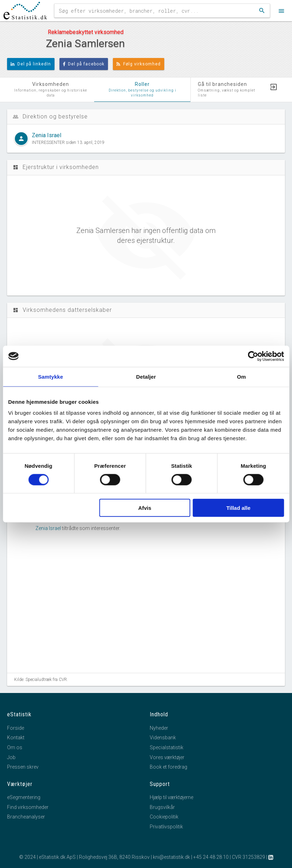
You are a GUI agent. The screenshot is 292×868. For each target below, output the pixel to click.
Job (11, 757)
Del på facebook (84, 64)
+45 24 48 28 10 (211, 857)
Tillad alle (238, 508)
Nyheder (159, 728)
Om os (15, 747)
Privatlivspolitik (166, 827)
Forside (16, 728)
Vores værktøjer (167, 757)
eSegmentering (24, 797)
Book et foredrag (168, 767)
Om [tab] (242, 376)
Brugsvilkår (162, 807)
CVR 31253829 (248, 857)
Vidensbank (163, 738)
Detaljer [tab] (146, 376)
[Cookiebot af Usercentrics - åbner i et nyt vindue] (253, 356)
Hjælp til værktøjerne (171, 797)
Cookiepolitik (164, 817)
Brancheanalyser (26, 817)
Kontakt (16, 738)
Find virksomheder (28, 807)
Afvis (145, 508)
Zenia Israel (48, 528)
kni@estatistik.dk (171, 857)
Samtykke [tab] (50, 376)
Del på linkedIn (31, 64)
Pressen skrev (23, 767)
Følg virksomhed (139, 64)
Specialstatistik (167, 747)
